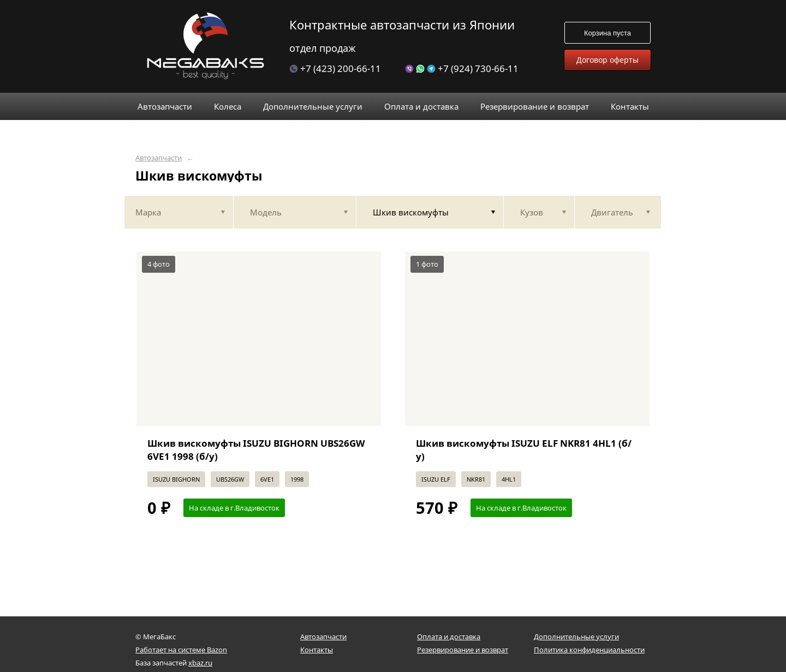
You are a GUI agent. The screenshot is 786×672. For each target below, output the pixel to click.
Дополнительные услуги (576, 637)
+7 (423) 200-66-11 (335, 68)
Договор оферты (608, 60)
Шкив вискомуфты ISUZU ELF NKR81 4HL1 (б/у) (524, 450)
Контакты (317, 650)
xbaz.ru (200, 663)
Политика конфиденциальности (589, 650)
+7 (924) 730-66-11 (462, 68)
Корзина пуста (608, 33)
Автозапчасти (159, 158)
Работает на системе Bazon (181, 650)
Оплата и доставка (449, 637)
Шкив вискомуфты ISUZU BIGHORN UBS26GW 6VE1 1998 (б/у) (256, 450)
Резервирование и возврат (463, 650)
